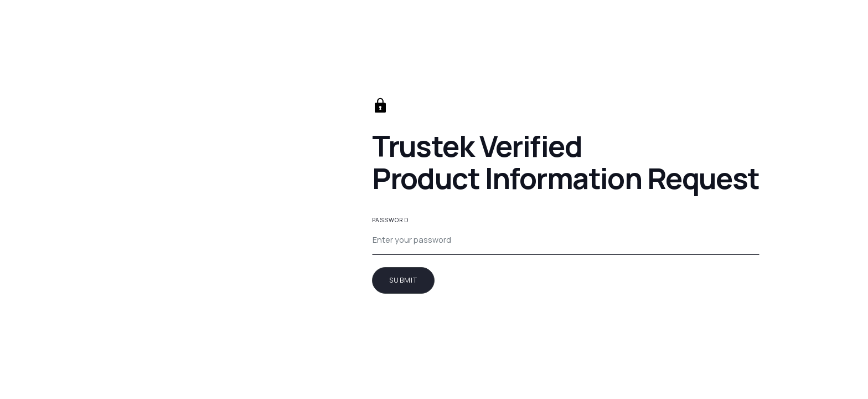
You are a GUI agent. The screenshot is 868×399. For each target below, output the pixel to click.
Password (390, 220)
